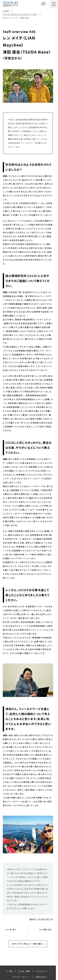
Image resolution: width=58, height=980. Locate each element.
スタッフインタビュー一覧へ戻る (27, 944)
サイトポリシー (42, 971)
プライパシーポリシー (21, 977)
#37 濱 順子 (11, 929)
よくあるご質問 (24, 971)
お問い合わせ (41, 977)
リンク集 (9, 971)
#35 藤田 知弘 (46, 929)
